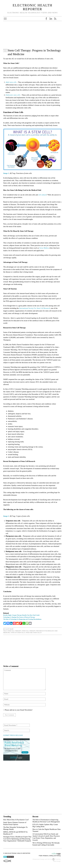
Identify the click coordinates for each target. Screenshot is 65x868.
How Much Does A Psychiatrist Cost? (16, 820)
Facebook (46, 19)
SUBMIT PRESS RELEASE (13, 736)
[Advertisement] (32, 36)
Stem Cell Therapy (14, 631)
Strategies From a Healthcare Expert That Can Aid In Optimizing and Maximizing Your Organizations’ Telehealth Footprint (17, 839)
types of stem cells (18, 633)
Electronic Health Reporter (33, 7)
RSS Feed (55, 19)
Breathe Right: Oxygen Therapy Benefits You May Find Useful (21, 615)
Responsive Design (38, 859)
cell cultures (42, 195)
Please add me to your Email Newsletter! (18, 710)
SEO (49, 859)
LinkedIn (51, 19)
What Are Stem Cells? (34, 633)
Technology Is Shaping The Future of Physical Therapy (19, 617)
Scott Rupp (9, 629)
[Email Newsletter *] (16, 726)
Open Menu (5, 19)
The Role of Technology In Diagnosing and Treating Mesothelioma (22, 619)
